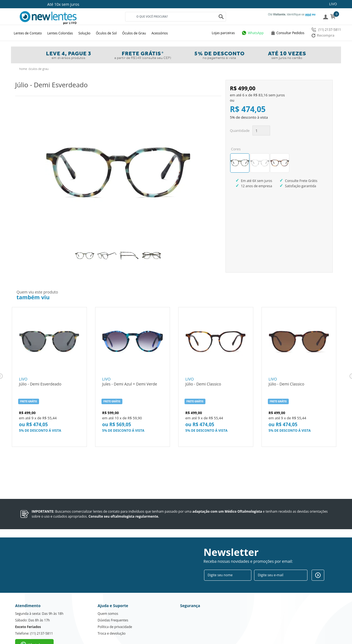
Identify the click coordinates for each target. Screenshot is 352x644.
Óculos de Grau (134, 33)
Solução (84, 33)
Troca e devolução (112, 616)
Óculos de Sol (106, 33)
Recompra (323, 35)
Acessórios (160, 33)
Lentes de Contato (28, 33)
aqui (308, 14)
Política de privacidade (115, 609)
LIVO (333, 4)
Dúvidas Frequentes (113, 603)
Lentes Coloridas (60, 33)
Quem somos (108, 596)
